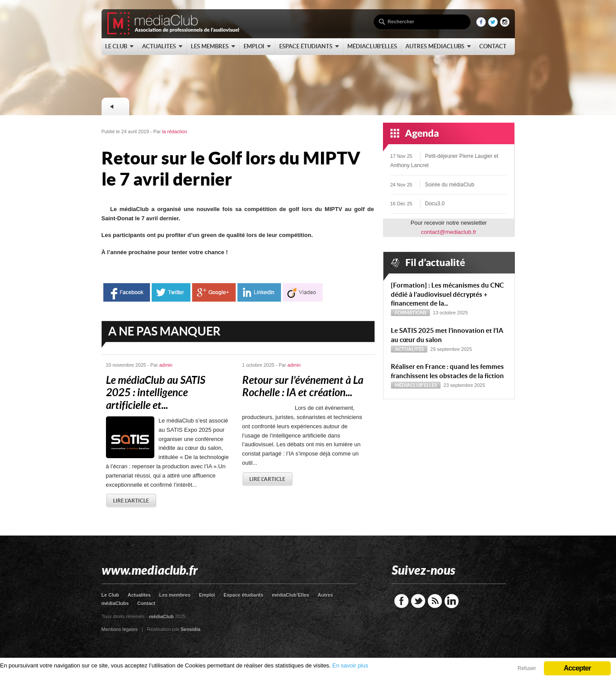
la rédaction (175, 131)
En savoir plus (350, 665)
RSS (435, 601)
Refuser (527, 668)
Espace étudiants (243, 595)
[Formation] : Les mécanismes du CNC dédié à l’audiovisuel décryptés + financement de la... (447, 294)
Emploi (207, 595)
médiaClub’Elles (290, 595)
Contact (146, 603)
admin (166, 365)
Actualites (139, 595)
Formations (411, 313)
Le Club (110, 595)
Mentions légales (120, 629)
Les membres (175, 595)
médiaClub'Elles (416, 385)
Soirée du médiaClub (450, 185)
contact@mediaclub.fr (449, 232)
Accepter (577, 668)
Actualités (409, 349)
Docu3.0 (435, 204)
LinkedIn (452, 601)
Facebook (401, 601)
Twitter (418, 601)
